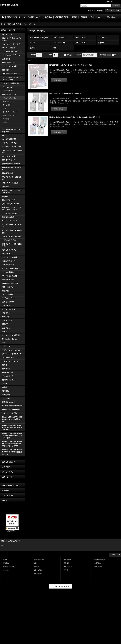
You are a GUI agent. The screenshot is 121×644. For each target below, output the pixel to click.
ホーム (5, 560)
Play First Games (9, 5)
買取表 (5, 500)
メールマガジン (8, 472)
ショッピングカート (9, 566)
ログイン (90, 11)
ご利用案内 (6, 467)
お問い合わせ (7, 477)
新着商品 (36, 566)
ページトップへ (116, 555)
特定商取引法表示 (9, 462)
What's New (67, 560)
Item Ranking (37, 573)
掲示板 (66, 570)
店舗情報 (5, 491)
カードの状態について (10, 486)
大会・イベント (8, 495)
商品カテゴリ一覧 (39, 560)
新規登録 (100, 11)
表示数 (33, 55)
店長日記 (66, 563)
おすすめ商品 (38, 570)
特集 (35, 563)
